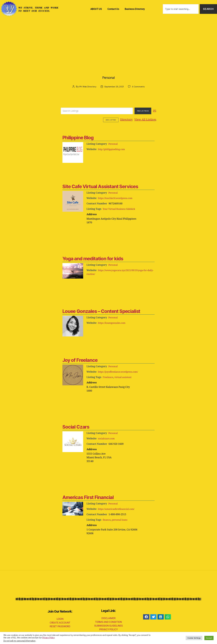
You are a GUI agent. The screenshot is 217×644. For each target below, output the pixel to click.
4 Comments (139, 87)
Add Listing (148, 120)
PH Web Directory (87, 87)
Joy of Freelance (79, 360)
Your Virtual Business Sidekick (121, 209)
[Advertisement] (108, 39)
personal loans (121, 519)
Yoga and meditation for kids (92, 258)
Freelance (108, 377)
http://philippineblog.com (113, 149)
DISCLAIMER (108, 618)
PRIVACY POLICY (108, 629)
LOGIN (60, 618)
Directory (109, 120)
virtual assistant (125, 377)
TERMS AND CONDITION (108, 621)
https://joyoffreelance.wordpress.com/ (120, 371)
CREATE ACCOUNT (60, 622)
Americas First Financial (87, 497)
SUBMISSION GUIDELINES (108, 625)
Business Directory (135, 9)
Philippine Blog (77, 137)
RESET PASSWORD (60, 626)
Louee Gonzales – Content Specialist (100, 311)
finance (107, 519)
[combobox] (181, 9)
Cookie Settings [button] (194, 638)
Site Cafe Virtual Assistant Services (99, 186)
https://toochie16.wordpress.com (117, 198)
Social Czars (75, 426)
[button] (146, 616)
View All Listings (128, 120)
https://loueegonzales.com (113, 323)
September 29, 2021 (114, 87)
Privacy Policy (49, 638)
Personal (108, 76)
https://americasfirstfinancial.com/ (118, 509)
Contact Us (113, 9)
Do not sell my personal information (19, 641)
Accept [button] (209, 638)
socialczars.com (107, 438)
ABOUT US (96, 9)
